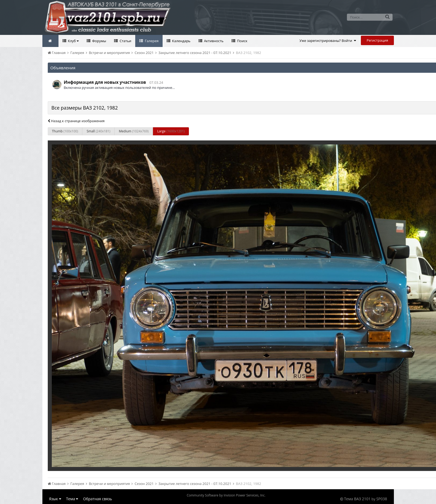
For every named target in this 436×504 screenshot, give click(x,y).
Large (171, 131)
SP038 (382, 499)
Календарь (181, 41)
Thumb (65, 131)
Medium (134, 131)
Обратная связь (98, 499)
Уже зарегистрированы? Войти (328, 41)
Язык (55, 499)
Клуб (73, 41)
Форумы (99, 41)
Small (98, 131)
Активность (213, 41)
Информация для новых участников (105, 82)
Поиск (242, 41)
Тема (72, 499)
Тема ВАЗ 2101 (357, 499)
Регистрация (377, 40)
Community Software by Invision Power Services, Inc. (226, 495)
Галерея (151, 41)
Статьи (125, 41)
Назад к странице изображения (76, 121)
